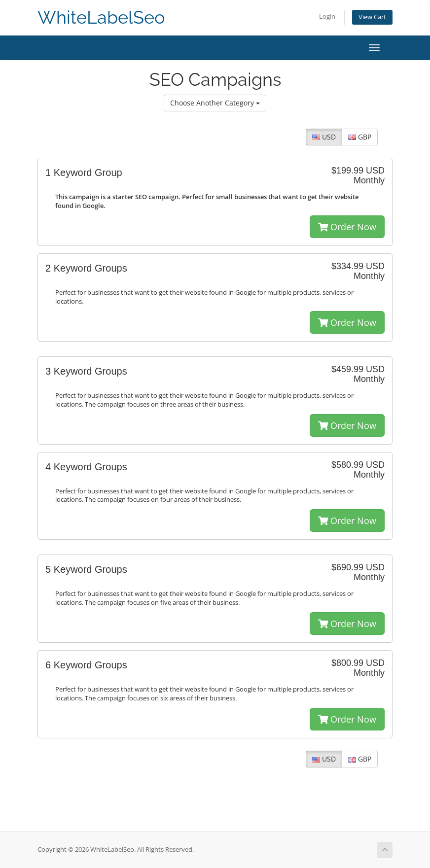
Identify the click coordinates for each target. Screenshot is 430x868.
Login (327, 17)
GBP (360, 137)
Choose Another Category (215, 103)
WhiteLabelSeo (101, 17)
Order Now (347, 227)
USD (324, 137)
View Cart (372, 17)
